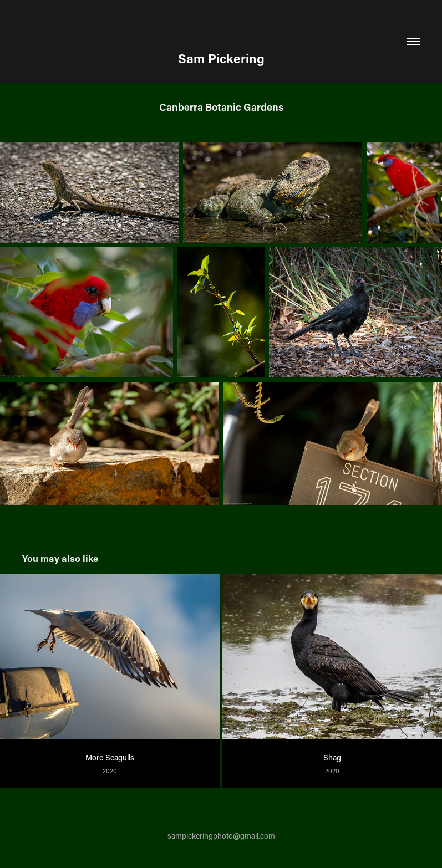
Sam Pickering (221, 58)
